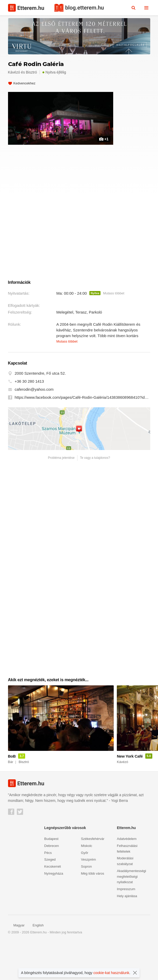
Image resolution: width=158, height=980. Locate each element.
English (35, 962)
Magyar (16, 962)
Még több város (93, 910)
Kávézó (14, 72)
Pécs (48, 890)
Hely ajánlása (127, 933)
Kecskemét (53, 903)
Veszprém (89, 896)
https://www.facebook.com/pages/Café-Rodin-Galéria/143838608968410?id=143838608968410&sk (82, 434)
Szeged (50, 896)
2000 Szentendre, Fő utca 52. (40, 410)
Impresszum (126, 926)
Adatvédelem (127, 876)
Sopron (87, 903)
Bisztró (31, 72)
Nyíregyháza (54, 910)
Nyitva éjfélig (54, 72)
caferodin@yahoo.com (34, 426)
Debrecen (52, 883)
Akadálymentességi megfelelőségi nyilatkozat (131, 914)
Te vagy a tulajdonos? (95, 495)
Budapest (51, 876)
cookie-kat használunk (112, 973)
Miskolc (87, 883)
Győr (85, 890)
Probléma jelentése (61, 495)
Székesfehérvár (93, 876)
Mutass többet (114, 330)
